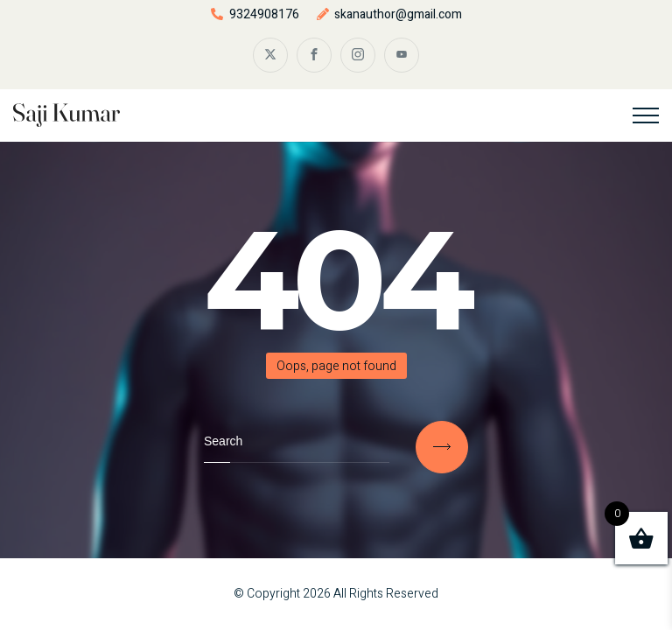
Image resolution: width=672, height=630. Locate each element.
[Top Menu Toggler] (646, 115)
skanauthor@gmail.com (398, 14)
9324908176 (264, 14)
